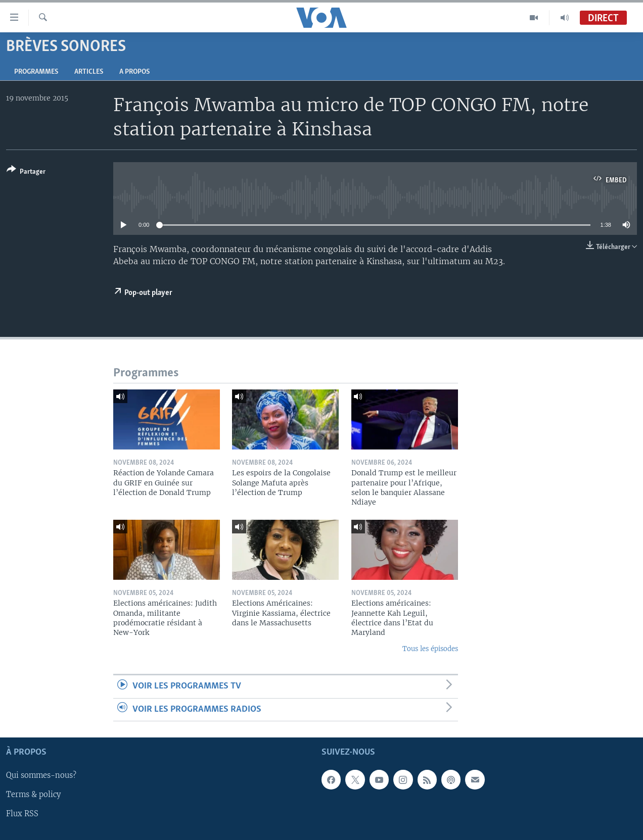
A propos (134, 72)
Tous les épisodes (430, 649)
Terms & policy (33, 795)
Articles (89, 72)
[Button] (26, 172)
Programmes (36, 72)
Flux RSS (22, 814)
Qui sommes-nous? (41, 775)
